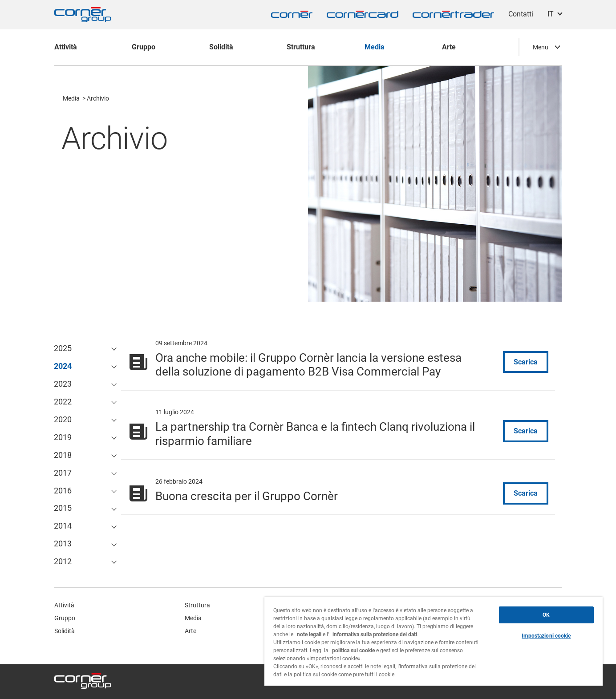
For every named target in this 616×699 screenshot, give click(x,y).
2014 (63, 526)
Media (71, 98)
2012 (63, 561)
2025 (63, 348)
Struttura (197, 605)
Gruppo (65, 618)
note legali (309, 634)
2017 (63, 473)
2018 (63, 455)
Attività (64, 605)
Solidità (65, 631)
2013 (63, 543)
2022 (63, 402)
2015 (63, 508)
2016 (63, 491)
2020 (63, 419)
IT (551, 14)
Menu (541, 47)
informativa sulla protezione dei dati (375, 634)
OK (546, 615)
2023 (63, 384)
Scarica (526, 362)
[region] (434, 641)
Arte (190, 631)
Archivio (98, 98)
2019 (63, 437)
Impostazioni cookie (546, 636)
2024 (63, 366)
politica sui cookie (353, 651)
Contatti (521, 14)
